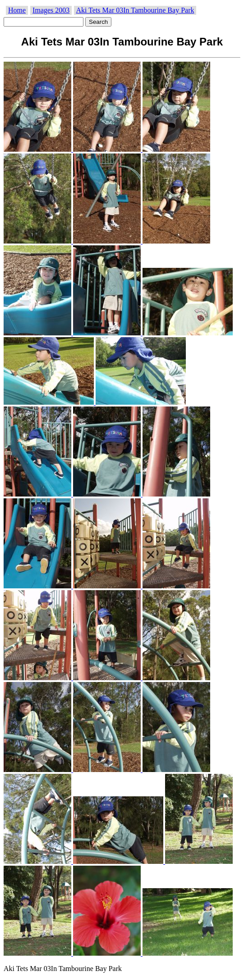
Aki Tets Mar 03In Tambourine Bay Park (135, 10)
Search (98, 22)
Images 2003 (51, 10)
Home (17, 10)
